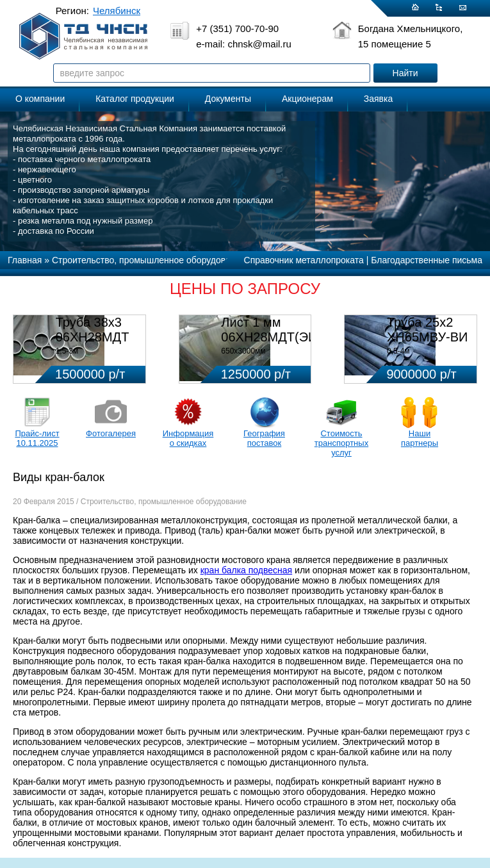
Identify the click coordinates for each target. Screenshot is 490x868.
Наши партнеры (420, 438)
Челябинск (117, 11)
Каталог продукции (135, 99)
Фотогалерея (111, 433)
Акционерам (307, 99)
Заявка (378, 99)
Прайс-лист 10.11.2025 (37, 438)
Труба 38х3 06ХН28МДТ (93, 330)
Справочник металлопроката (304, 260)
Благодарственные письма (427, 260)
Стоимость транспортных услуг (341, 443)
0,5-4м (398, 351)
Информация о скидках (188, 438)
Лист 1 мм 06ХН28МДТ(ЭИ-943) (284, 330)
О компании (40, 99)
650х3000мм (243, 351)
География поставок (264, 438)
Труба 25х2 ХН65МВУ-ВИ (427, 330)
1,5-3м (67, 351)
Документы (228, 99)
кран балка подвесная (246, 570)
